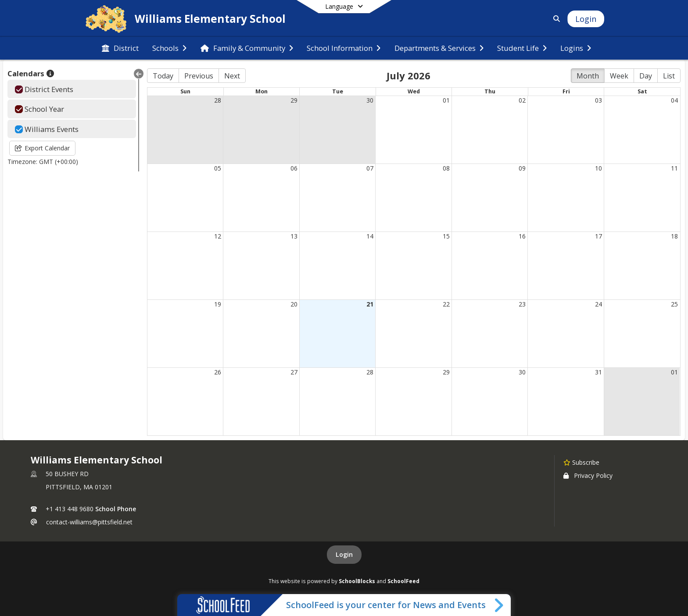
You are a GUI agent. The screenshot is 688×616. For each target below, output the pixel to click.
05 (218, 168)
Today (163, 76)
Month (588, 76)
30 (370, 100)
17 (598, 236)
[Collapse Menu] (139, 74)
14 (370, 236)
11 (674, 168)
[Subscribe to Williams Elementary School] (581, 462)
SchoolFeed (403, 581)
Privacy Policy (588, 475)
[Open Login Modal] (586, 19)
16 (522, 236)
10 (598, 168)
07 (370, 168)
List (669, 76)
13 (294, 236)
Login (344, 554)
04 (674, 100)
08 (446, 168)
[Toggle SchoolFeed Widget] (500, 605)
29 (294, 100)
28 (218, 100)
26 (218, 372)
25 (674, 304)
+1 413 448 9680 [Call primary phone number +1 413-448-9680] (70, 509)
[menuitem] (120, 48)
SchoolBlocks (357, 581)
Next (232, 76)
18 (674, 236)
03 (598, 100)
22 (446, 304)
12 (218, 236)
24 (598, 304)
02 (522, 100)
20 (294, 304)
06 (294, 168)
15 (446, 236)
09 (522, 168)
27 (294, 372)
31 (598, 372)
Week (619, 76)
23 (522, 304)
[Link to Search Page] (555, 19)
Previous (199, 76)
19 (218, 304)
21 (370, 304)
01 (446, 100)
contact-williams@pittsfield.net (89, 522)
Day (646, 76)
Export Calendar (42, 148)
